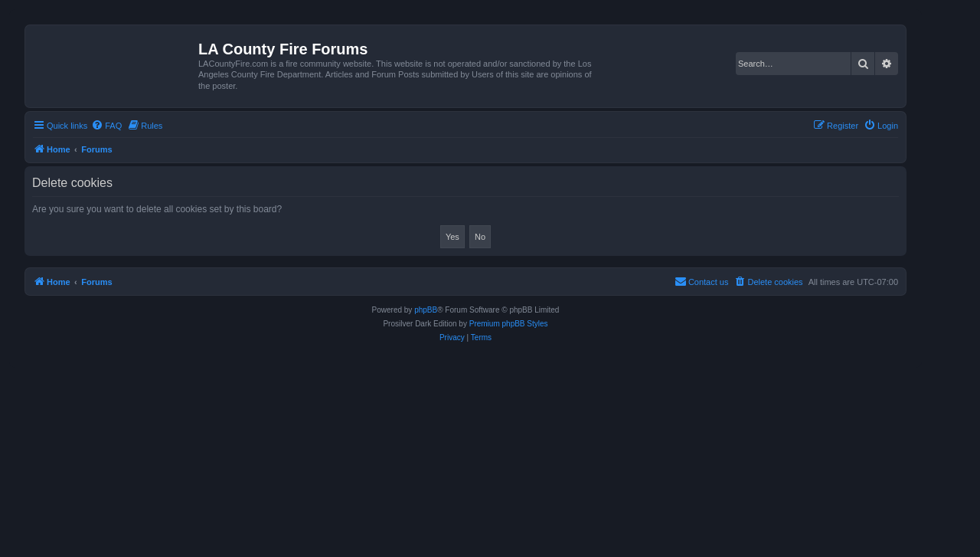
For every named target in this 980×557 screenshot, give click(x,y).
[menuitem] (106, 126)
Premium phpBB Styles (509, 324)
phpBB (426, 310)
